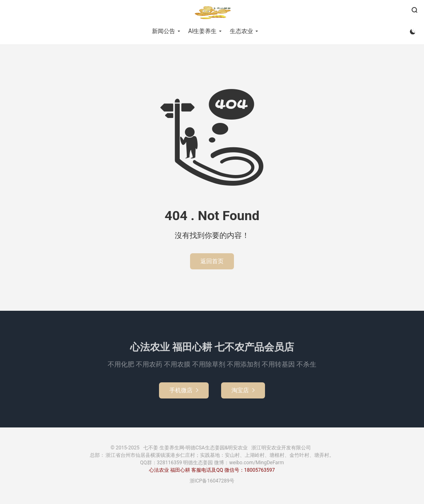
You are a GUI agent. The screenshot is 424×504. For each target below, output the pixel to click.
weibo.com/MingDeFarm (256, 463)
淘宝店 (243, 390)
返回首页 (212, 261)
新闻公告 (164, 31)
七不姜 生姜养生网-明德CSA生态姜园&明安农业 (212, 13)
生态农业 (241, 31)
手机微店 (184, 390)
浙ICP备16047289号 (212, 481)
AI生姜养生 (203, 31)
